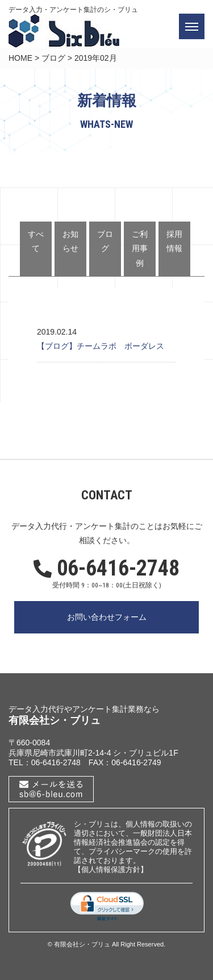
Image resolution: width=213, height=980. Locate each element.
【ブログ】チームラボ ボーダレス (101, 346)
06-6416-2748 (106, 569)
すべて (36, 241)
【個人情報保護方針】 (111, 870)
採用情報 (174, 241)
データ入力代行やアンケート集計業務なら (84, 709)
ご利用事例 (140, 248)
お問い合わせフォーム (107, 617)
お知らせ (70, 241)
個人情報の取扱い (155, 824)
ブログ (53, 58)
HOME (20, 58)
